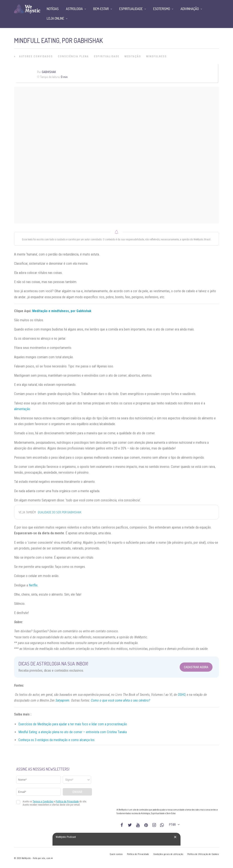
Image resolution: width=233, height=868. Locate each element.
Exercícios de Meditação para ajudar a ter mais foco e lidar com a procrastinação (73, 724)
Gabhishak (49, 72)
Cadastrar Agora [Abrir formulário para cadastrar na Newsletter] (196, 667)
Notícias (53, 9)
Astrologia (74, 9)
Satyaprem (62, 700)
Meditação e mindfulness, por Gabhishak (62, 311)
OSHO (181, 695)
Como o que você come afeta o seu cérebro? (121, 700)
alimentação (22, 409)
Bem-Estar (101, 9)
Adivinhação (190, 9)
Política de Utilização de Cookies (203, 854)
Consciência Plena (73, 56)
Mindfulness (156, 56)
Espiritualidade (107, 56)
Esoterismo (162, 9)
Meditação (133, 56)
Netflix (33, 585)
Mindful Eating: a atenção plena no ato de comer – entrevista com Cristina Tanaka (73, 732)
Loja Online (55, 18)
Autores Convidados (36, 56)
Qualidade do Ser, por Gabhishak (60, 512)
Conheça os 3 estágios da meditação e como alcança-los (56, 740)
